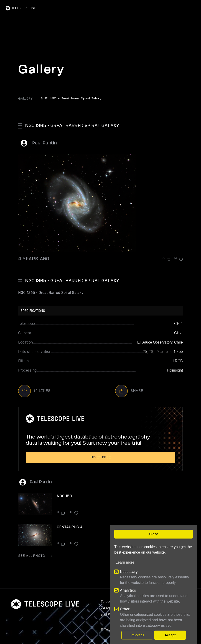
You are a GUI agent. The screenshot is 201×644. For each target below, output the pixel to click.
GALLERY (25, 99)
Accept (170, 635)
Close (154, 534)
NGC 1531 (65, 496)
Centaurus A (70, 527)
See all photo (35, 556)
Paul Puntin (45, 143)
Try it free (101, 457)
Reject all (137, 635)
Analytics (128, 590)
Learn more (125, 562)
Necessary (129, 572)
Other (125, 609)
